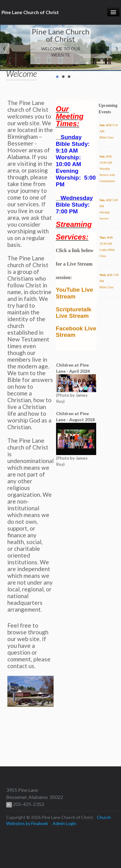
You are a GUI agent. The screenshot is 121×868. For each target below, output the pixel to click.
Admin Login (64, 823)
